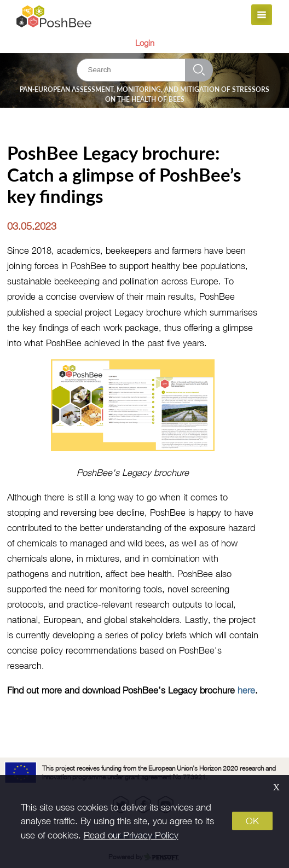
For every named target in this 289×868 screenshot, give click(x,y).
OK (252, 821)
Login (145, 43)
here (246, 690)
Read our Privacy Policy (131, 835)
